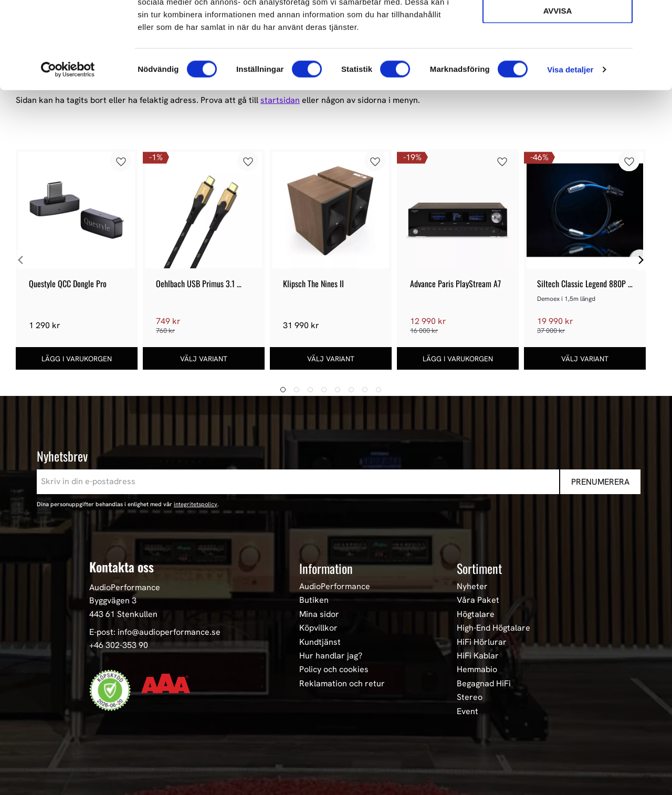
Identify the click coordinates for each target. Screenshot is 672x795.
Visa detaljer (570, 144)
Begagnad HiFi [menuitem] (484, 684)
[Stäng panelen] (656, 16)
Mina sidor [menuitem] (319, 614)
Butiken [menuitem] (314, 600)
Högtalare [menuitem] (476, 614)
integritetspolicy (196, 504)
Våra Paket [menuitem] (478, 600)
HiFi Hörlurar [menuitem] (482, 642)
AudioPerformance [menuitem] (335, 587)
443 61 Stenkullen (123, 614)
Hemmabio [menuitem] (477, 670)
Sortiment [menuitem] (479, 568)
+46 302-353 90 (119, 645)
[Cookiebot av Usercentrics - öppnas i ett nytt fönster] (68, 144)
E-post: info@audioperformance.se (155, 632)
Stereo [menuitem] (470, 697)
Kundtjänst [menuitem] (320, 642)
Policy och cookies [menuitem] (334, 670)
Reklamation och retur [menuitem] (342, 684)
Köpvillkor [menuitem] (318, 628)
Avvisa (558, 85)
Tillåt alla (557, 25)
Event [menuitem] (468, 712)
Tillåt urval (558, 55)
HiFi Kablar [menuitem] (478, 656)
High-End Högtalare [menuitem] (493, 628)
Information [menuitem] (326, 568)
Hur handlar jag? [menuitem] (331, 656)
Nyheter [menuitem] (472, 587)
